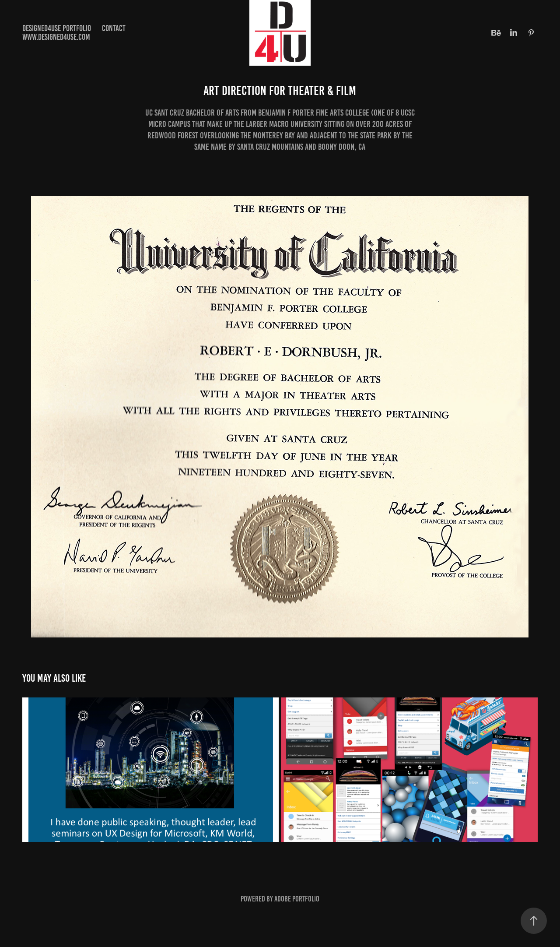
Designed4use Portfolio (57, 28)
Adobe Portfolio (297, 899)
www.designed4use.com (56, 37)
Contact (114, 28)
